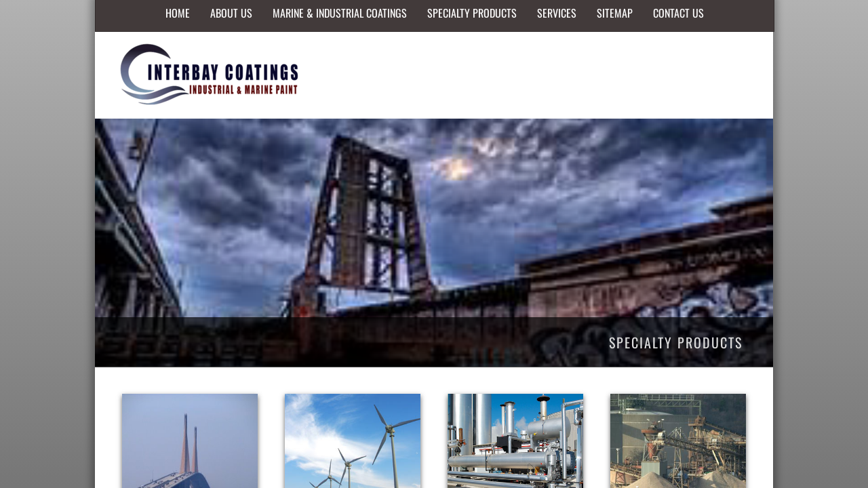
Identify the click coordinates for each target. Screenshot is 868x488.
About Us (231, 13)
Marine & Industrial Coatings (340, 13)
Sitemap (615, 13)
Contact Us (678, 13)
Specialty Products (472, 13)
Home (178, 13)
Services (557, 13)
